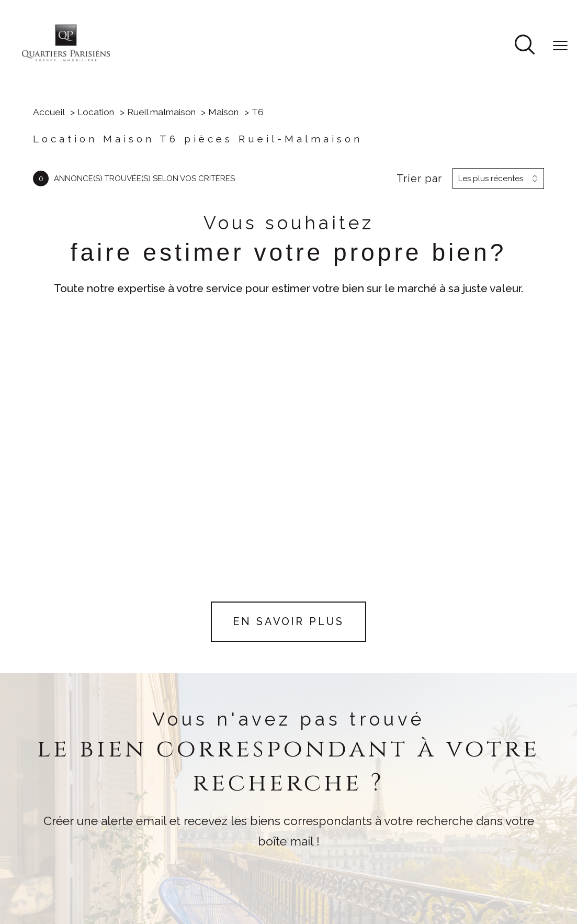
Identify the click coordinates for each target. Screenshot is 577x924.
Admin (454, 870)
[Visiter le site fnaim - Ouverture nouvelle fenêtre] (240, 808)
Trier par (419, 179)
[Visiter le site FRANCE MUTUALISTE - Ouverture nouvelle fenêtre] (331, 808)
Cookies (419, 878)
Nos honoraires (288, 870)
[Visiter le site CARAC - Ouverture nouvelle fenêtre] (283, 808)
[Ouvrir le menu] (560, 46)
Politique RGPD (370, 878)
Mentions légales (403, 870)
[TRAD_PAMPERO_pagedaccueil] (66, 60)
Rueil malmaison (161, 112)
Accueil (49, 112)
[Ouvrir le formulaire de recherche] (525, 46)
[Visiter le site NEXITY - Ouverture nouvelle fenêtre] (329, 832)
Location (96, 112)
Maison (223, 112)
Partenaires (493, 870)
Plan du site (344, 870)
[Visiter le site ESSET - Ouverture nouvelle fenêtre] (277, 832)
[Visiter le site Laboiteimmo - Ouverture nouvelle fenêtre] (289, 903)
